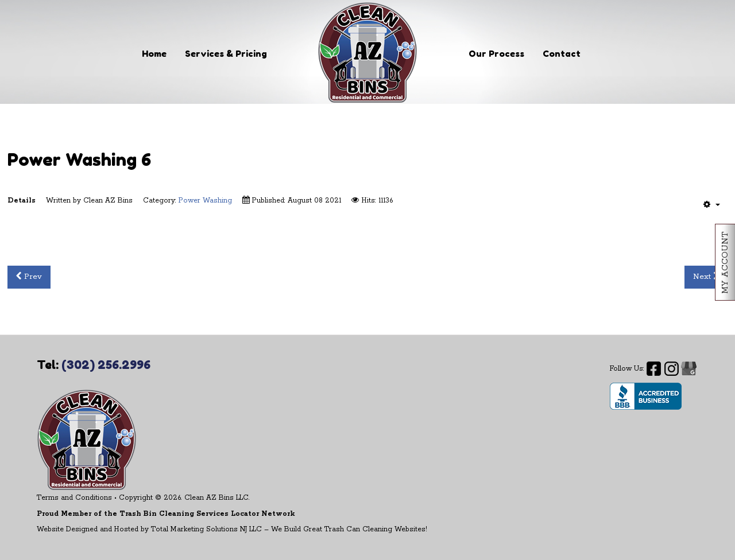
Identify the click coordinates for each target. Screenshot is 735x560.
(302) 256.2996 (106, 365)
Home (154, 54)
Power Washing (205, 201)
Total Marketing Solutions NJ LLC (206, 529)
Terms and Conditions (74, 498)
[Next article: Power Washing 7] (706, 277)
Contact (562, 54)
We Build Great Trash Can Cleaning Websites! (349, 529)
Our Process (496, 54)
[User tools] (712, 204)
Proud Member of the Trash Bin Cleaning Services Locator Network (166, 514)
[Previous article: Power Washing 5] (29, 277)
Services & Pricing (226, 54)
